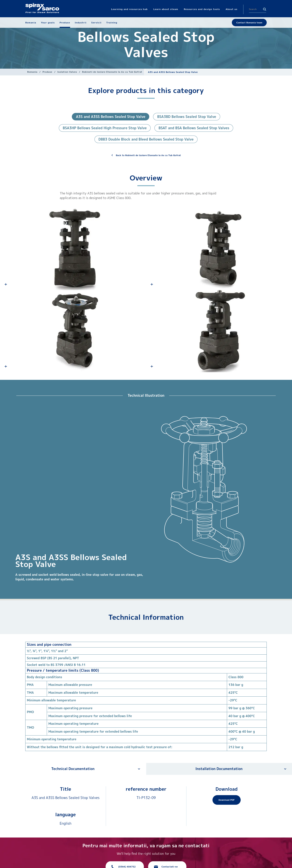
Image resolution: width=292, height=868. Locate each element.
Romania (32, 72)
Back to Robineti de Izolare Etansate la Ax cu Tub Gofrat (148, 155)
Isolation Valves (67, 72)
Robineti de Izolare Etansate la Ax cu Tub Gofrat (112, 72)
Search (265, 9)
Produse (47, 72)
